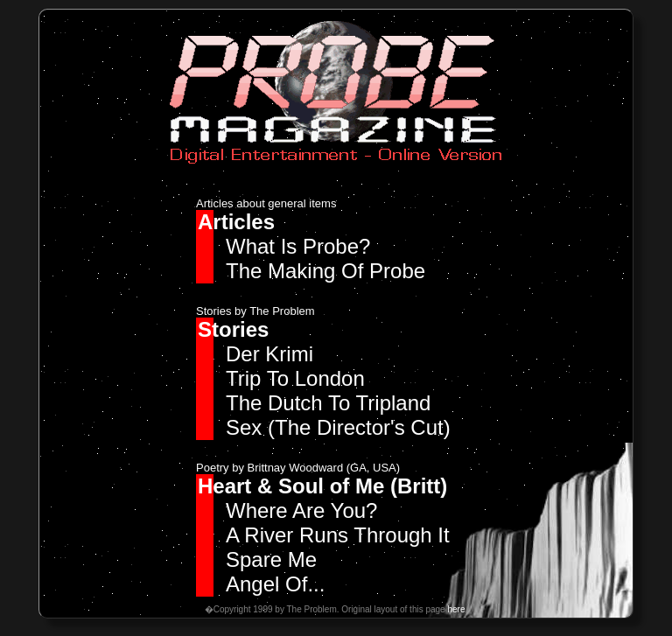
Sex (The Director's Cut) (338, 427)
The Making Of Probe (325, 271)
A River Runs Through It (338, 535)
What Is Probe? (298, 246)
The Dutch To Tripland (328, 403)
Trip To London (295, 378)
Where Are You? (301, 510)
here (456, 609)
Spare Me (271, 559)
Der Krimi (269, 354)
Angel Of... (275, 584)
